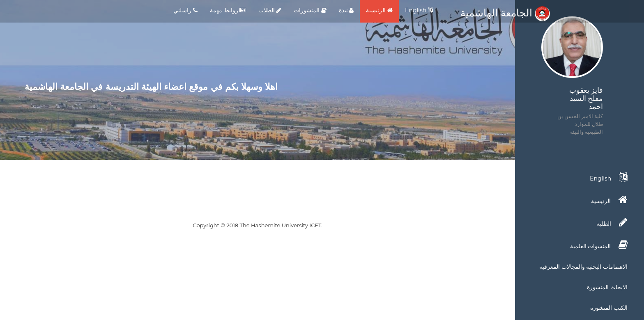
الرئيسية (379, 10)
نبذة (346, 10)
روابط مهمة (228, 10)
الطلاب (270, 10)
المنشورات (310, 10)
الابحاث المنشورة (607, 287)
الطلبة (612, 222)
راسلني (185, 10)
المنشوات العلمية (599, 245)
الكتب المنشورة (609, 308)
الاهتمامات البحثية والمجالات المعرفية (583, 267)
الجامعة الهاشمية (505, 13)
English (419, 10)
